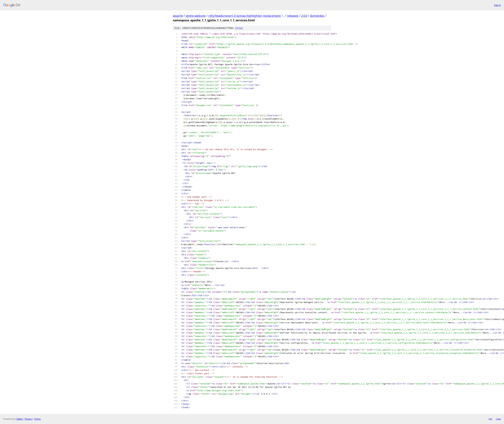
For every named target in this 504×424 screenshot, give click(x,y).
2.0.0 (304, 16)
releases (293, 16)
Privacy (28, 419)
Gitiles (19, 419)
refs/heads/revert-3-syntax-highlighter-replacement (245, 16)
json (498, 419)
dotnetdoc (317, 16)
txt (490, 419)
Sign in (497, 5)
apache (178, 16)
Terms (37, 419)
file (239, 28)
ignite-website (196, 16)
